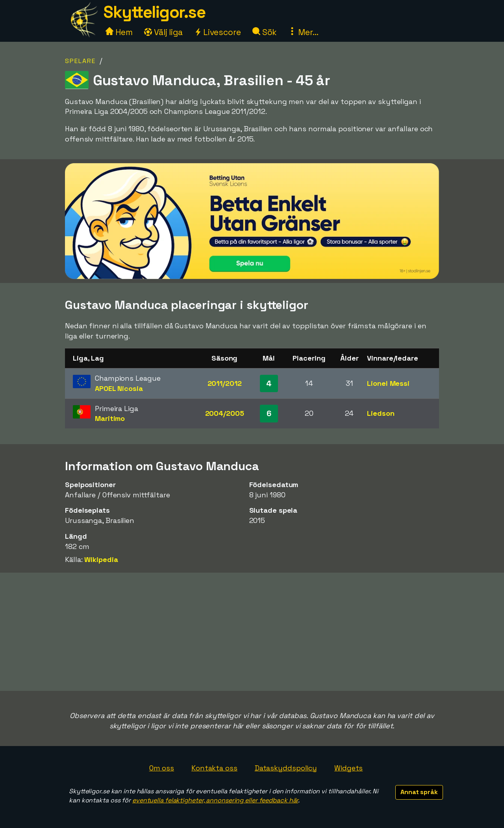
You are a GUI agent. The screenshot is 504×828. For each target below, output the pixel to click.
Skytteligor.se (154, 12)
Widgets (348, 768)
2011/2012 (225, 383)
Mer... (303, 32)
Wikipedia (101, 559)
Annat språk (419, 792)
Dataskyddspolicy (286, 768)
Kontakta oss (214, 768)
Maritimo (110, 418)
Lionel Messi (388, 383)
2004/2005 (225, 413)
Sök (265, 32)
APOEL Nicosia (119, 388)
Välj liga (163, 32)
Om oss (162, 768)
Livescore (218, 32)
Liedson (381, 413)
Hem (119, 32)
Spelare (80, 61)
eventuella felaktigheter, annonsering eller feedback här (215, 800)
